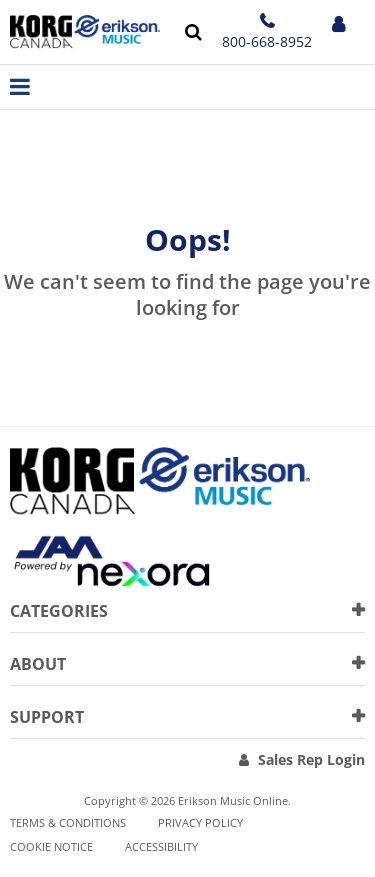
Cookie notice (51, 846)
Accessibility (161, 846)
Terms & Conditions (68, 822)
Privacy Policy (200, 822)
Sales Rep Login (311, 759)
